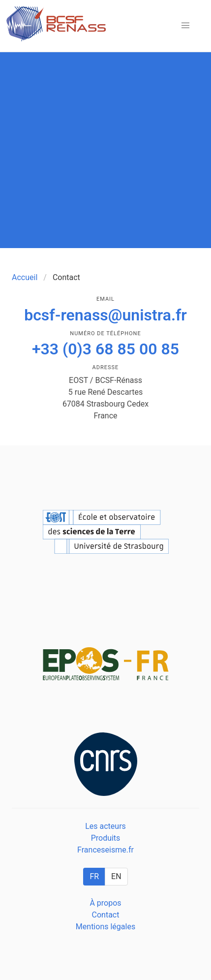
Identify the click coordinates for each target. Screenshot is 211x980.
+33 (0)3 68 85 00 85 (105, 349)
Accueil (25, 277)
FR (94, 876)
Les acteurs (105, 826)
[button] (185, 26)
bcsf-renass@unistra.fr (105, 315)
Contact (106, 915)
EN (116, 876)
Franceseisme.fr (105, 850)
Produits (106, 838)
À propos (105, 903)
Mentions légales (105, 927)
